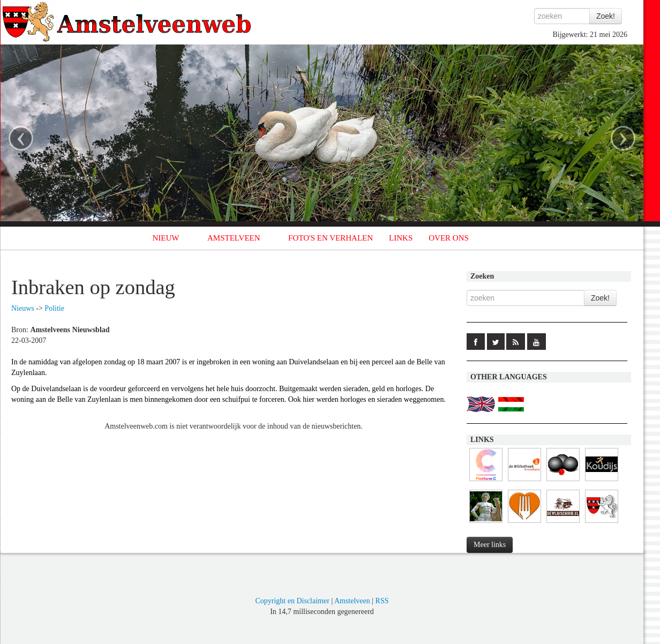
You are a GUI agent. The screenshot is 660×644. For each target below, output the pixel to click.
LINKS (401, 238)
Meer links (490, 545)
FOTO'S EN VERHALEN (331, 238)
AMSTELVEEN (234, 238)
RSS (382, 601)
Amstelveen (352, 601)
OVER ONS (449, 238)
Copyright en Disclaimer (292, 601)
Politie (54, 308)
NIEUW (166, 238)
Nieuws (23, 308)
